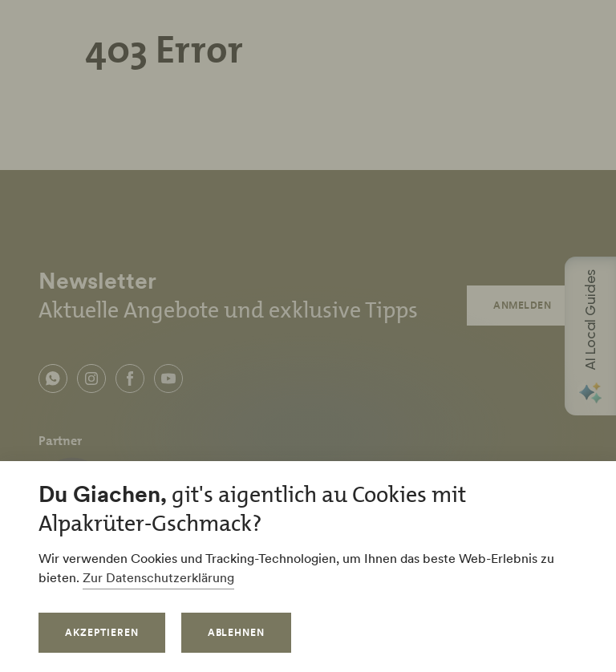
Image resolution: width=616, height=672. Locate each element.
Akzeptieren (102, 632)
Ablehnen (237, 632)
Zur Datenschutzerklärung (158, 577)
